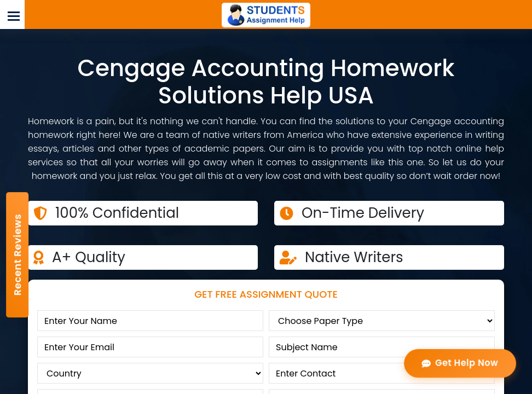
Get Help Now (460, 363)
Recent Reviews (17, 255)
